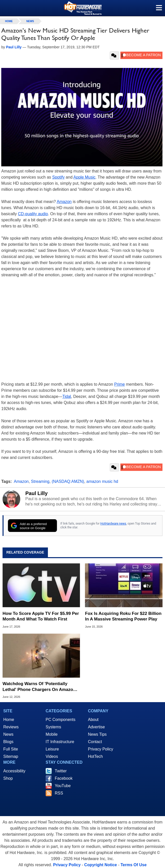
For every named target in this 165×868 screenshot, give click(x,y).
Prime (120, 384)
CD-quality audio (33, 214)
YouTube (63, 786)
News (30, 21)
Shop (8, 778)
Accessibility (14, 771)
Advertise (96, 727)
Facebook (64, 778)
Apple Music (85, 177)
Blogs (8, 742)
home (9, 21)
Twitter (61, 771)
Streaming (40, 481)
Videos (52, 756)
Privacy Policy (101, 749)
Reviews (11, 727)
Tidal (67, 396)
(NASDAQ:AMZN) (68, 481)
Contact (95, 742)
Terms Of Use (133, 865)
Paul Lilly (36, 493)
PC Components (60, 720)
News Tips (97, 734)
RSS (59, 793)
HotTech (95, 756)
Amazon (64, 202)
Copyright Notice (100, 865)
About (93, 720)
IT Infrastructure (60, 742)
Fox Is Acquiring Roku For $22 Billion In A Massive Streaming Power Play (123, 616)
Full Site (11, 749)
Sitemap (11, 756)
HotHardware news (113, 524)
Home (9, 720)
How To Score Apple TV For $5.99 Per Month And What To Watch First (41, 616)
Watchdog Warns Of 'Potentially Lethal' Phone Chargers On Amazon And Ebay (39, 687)
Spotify (58, 177)
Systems (53, 727)
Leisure (52, 749)
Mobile (52, 734)
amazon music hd (102, 481)
